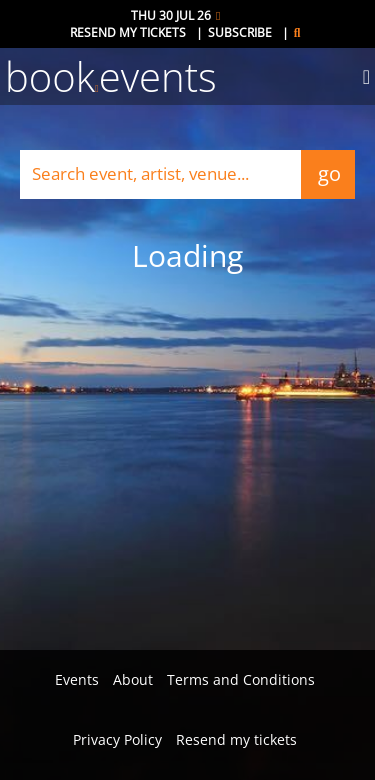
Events (77, 679)
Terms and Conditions (241, 679)
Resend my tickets (128, 32)
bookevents (111, 76)
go (328, 173)
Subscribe (240, 32)
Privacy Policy (117, 739)
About (133, 679)
